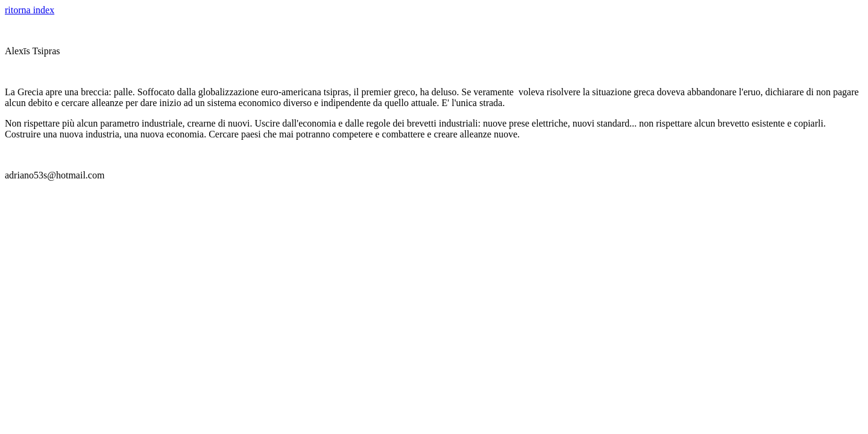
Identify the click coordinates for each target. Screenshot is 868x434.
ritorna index (30, 10)
